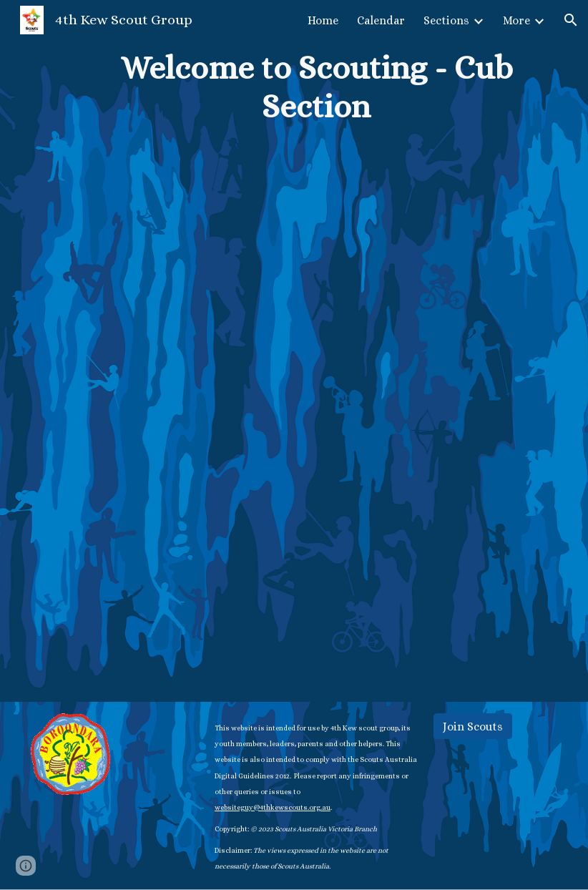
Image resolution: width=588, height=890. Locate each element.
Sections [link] (446, 20)
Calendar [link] (381, 20)
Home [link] (323, 20)
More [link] (516, 20)
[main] (317, 88)
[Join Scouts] (473, 727)
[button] (571, 20)
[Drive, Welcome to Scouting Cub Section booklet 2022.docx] (317, 398)
